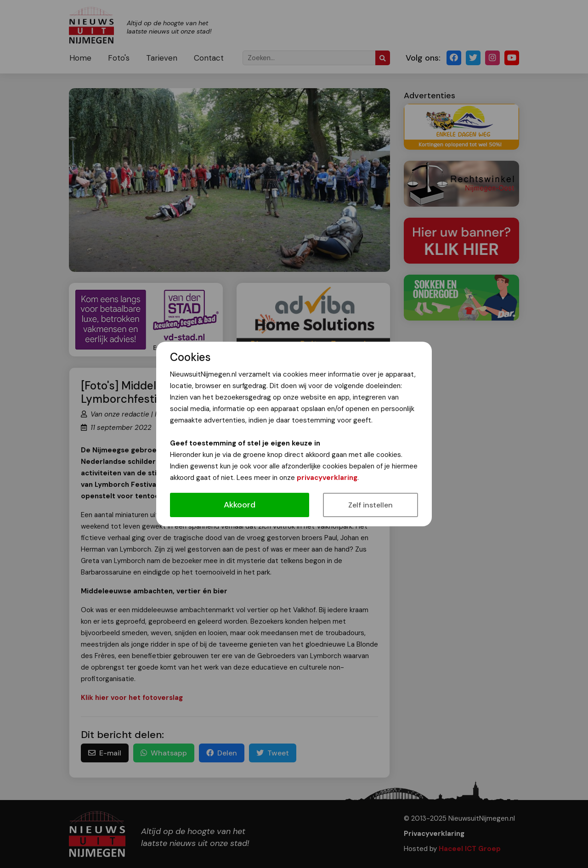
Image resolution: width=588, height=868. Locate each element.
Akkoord (240, 505)
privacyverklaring (327, 478)
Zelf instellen (370, 505)
